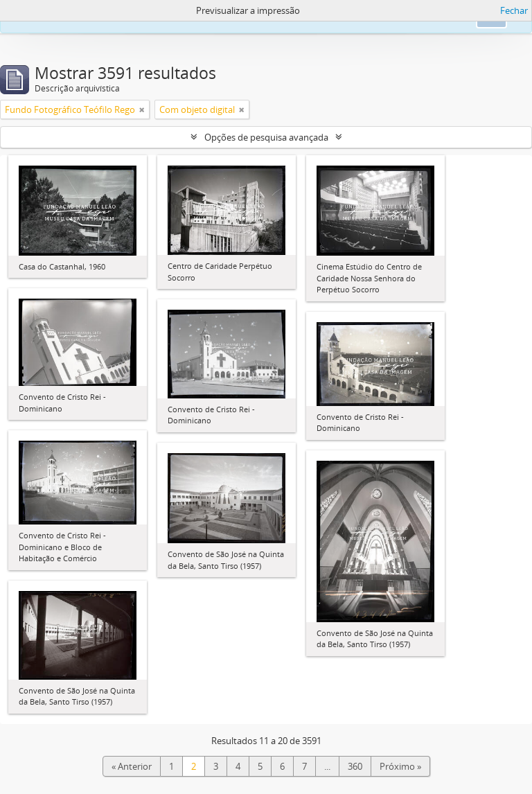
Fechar (514, 10)
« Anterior (132, 766)
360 (355, 766)
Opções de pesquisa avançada (266, 137)
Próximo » (400, 766)
